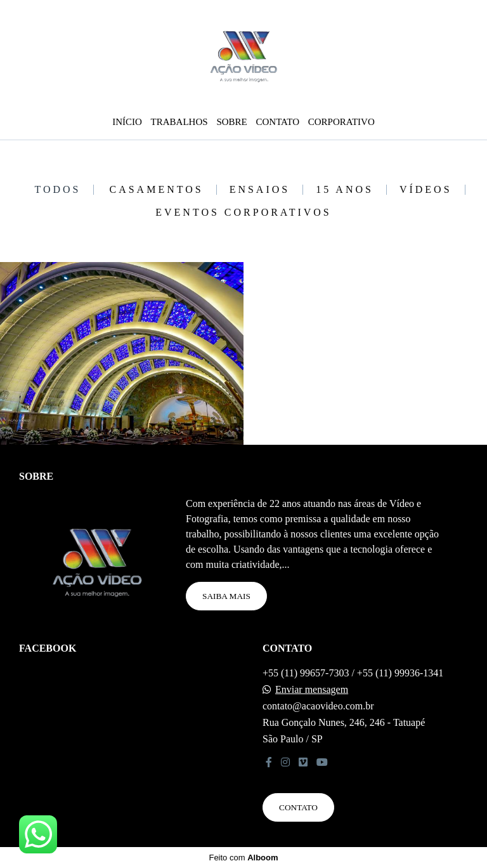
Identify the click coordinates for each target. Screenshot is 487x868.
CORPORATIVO (341, 122)
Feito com (243, 858)
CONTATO (277, 122)
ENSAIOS (260, 190)
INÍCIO (127, 122)
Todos (57, 190)
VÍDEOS (426, 190)
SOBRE (231, 122)
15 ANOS (345, 190)
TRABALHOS (179, 122)
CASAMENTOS (156, 190)
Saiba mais (226, 596)
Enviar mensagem (312, 690)
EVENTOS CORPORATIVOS (243, 213)
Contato (298, 807)
